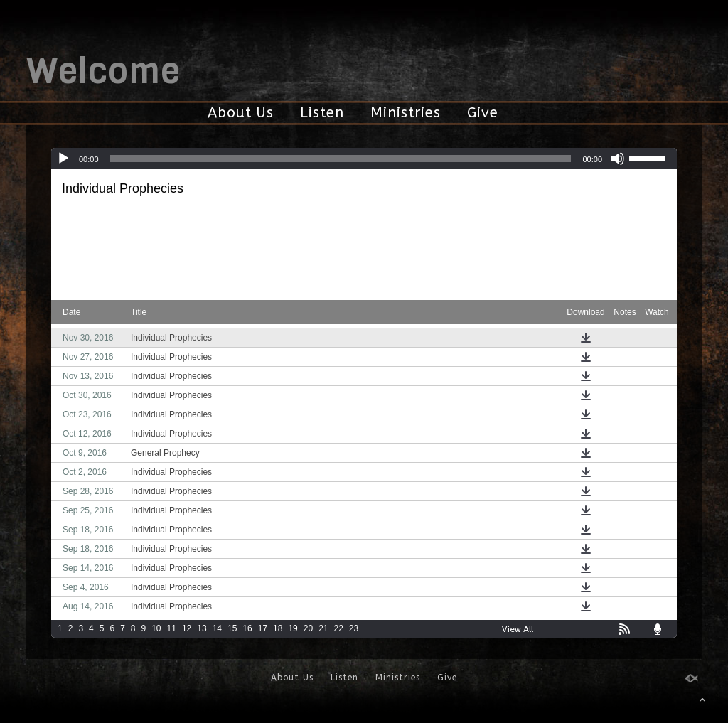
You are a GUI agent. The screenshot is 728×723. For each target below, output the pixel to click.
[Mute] (618, 159)
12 (187, 628)
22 (339, 628)
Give (483, 113)
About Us (241, 113)
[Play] (63, 159)
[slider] (341, 159)
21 (323, 628)
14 (217, 628)
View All (518, 629)
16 (247, 628)
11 (172, 628)
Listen (322, 113)
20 (308, 628)
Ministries (406, 113)
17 (263, 628)
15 (232, 628)
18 (278, 628)
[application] (364, 159)
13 (202, 628)
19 (293, 628)
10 (156, 628)
